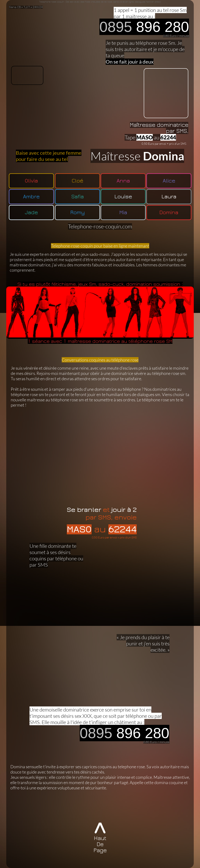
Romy (78, 213)
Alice (169, 181)
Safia (78, 197)
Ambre (31, 197)
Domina (169, 213)
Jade (31, 213)
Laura (169, 197)
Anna (123, 181)
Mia (123, 213)
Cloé (77, 181)
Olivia (31, 181)
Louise (123, 197)
